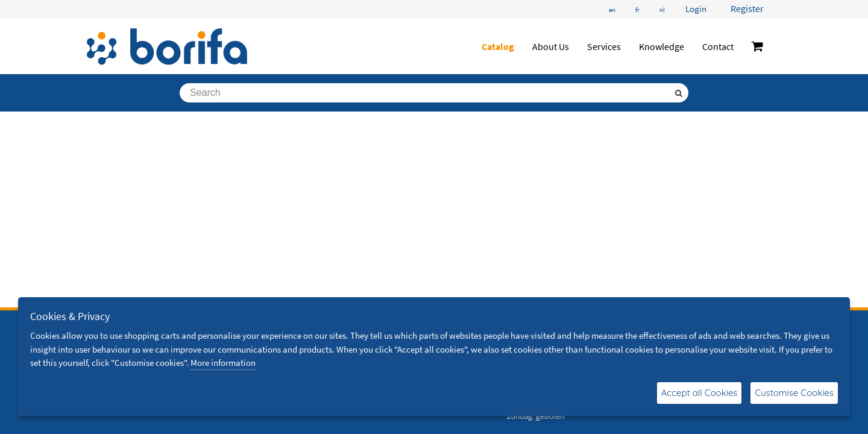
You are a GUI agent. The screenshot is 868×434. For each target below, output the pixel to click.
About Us (551, 46)
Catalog (498, 46)
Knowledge (662, 46)
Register (747, 8)
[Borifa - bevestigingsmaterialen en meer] (167, 46)
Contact (718, 46)
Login (696, 9)
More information (223, 363)
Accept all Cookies (700, 393)
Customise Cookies (794, 393)
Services (604, 46)
